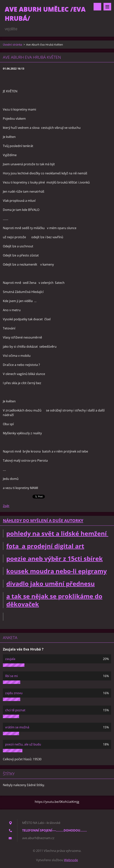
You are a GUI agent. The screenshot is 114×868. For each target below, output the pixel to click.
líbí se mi (11, 676)
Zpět (6, 506)
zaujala (10, 659)
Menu (107, 7)
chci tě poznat (15, 710)
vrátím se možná (17, 727)
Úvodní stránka (13, 45)
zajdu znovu (14, 693)
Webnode (71, 860)
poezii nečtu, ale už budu (23, 744)
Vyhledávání (97, 7)
